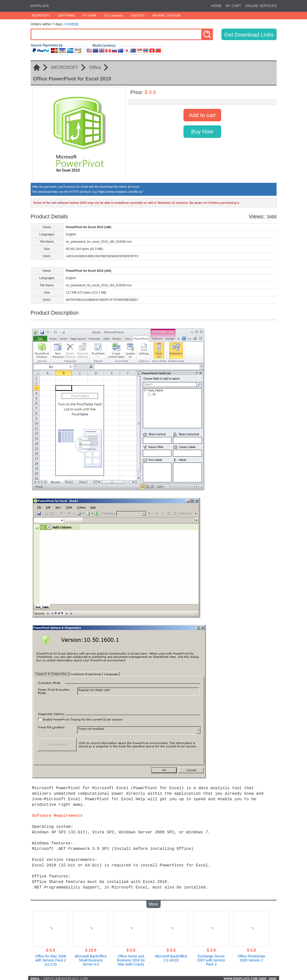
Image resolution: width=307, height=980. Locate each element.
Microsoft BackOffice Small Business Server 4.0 (91, 959)
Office (95, 67)
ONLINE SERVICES (261, 6)
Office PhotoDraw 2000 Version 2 (251, 957)
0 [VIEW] (71, 24)
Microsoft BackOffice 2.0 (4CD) (171, 957)
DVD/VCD (138, 16)
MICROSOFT (41, 16)
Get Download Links (249, 35)
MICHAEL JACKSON (167, 16)
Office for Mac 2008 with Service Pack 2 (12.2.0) (50, 959)
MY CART (233, 6)
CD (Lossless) (114, 16)
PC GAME (89, 16)
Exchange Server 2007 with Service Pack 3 (211, 959)
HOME (216, 6)
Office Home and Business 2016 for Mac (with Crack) (131, 959)
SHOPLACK (40, 6)
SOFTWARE (67, 16)
